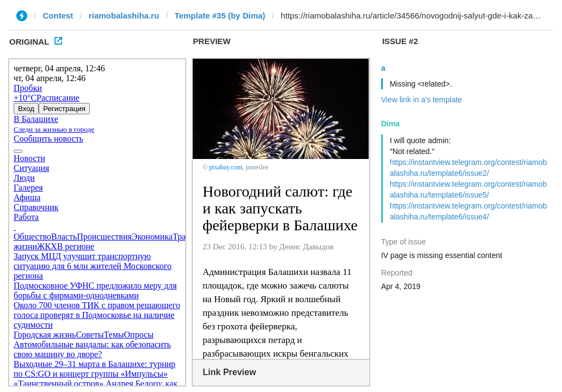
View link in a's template (422, 100)
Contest (58, 16)
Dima (390, 124)
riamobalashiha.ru (124, 16)
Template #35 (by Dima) (220, 16)
